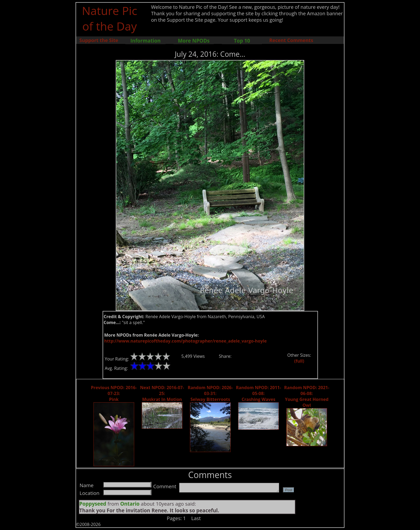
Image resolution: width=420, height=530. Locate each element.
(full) (299, 361)
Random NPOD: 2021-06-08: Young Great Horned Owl (307, 396)
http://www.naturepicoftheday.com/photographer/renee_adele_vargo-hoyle (185, 341)
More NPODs (194, 41)
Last (196, 518)
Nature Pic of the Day (110, 18)
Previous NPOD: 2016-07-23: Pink (114, 393)
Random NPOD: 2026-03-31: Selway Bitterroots (210, 393)
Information (146, 41)
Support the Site (99, 40)
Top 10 (242, 41)
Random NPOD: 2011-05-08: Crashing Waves (259, 393)
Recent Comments (291, 40)
